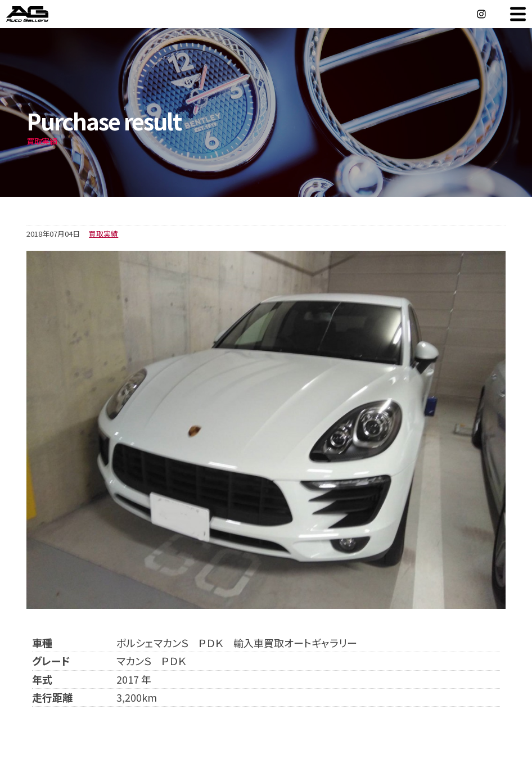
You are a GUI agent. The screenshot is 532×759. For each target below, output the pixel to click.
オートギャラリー (39, 14)
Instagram (481, 14)
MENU (518, 14)
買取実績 (103, 234)
